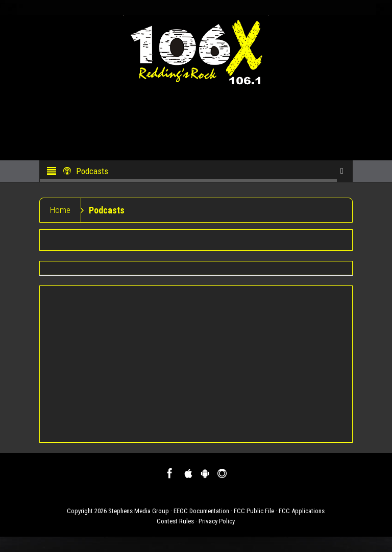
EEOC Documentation (201, 511)
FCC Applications (302, 511)
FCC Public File (254, 511)
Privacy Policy (217, 521)
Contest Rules (175, 521)
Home (60, 210)
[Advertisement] (196, 364)
